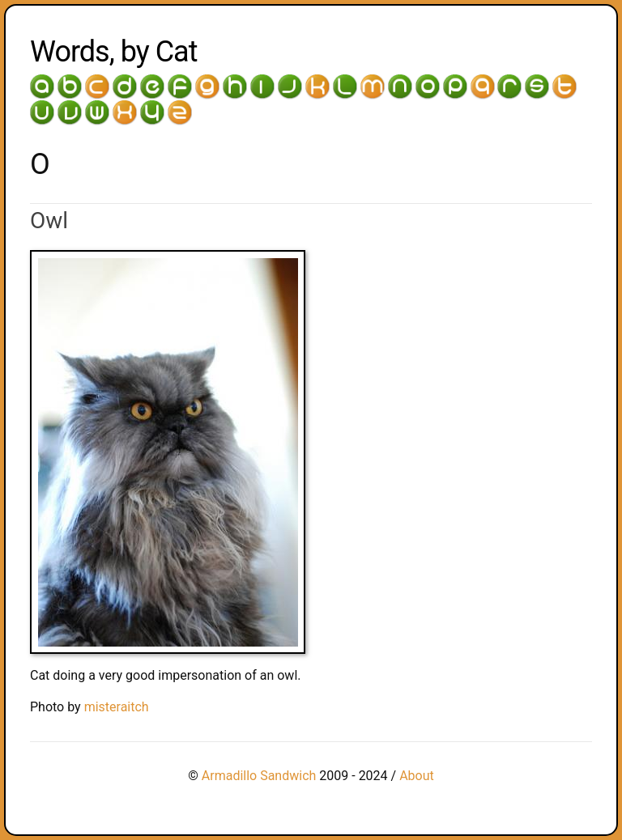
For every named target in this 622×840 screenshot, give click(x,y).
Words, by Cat (113, 52)
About (417, 776)
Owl (49, 221)
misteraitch (117, 707)
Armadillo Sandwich (259, 776)
